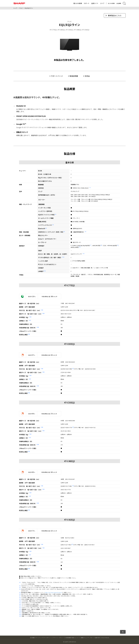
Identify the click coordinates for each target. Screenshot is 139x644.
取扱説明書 (74, 76)
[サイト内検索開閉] (124, 3)
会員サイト (95, 3)
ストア (102, 3)
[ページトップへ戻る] (123, 632)
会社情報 (119, 3)
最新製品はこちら (114, 15)
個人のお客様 (78, 3)
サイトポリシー (48, 638)
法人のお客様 (111, 3)
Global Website (105, 638)
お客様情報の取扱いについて (72, 638)
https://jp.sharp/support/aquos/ (54, 592)
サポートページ (57, 76)
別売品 (87, 76)
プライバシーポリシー (58, 638)
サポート (87, 3)
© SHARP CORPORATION (70, 642)
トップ (15, 8)
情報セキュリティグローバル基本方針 (90, 638)
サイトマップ (39, 638)
